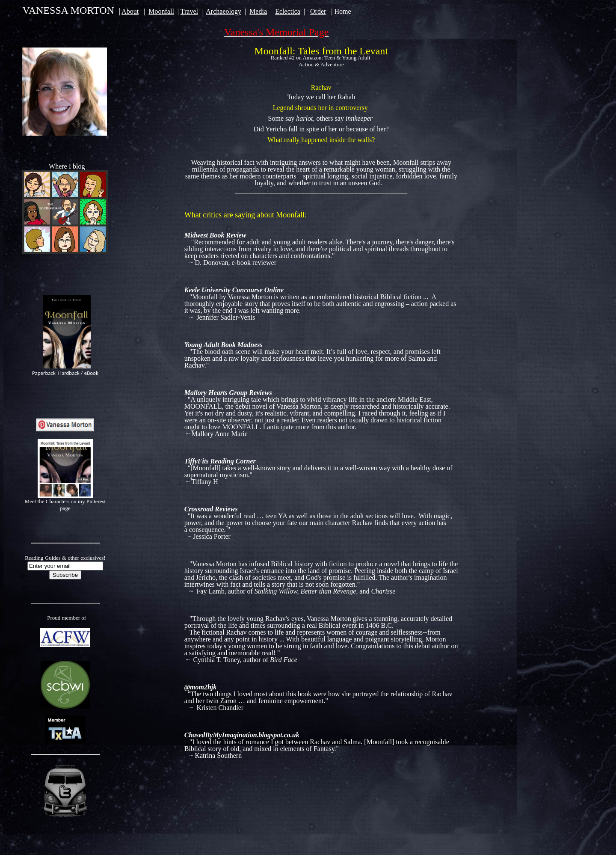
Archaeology (224, 11)
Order (318, 11)
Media (258, 11)
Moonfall (161, 11)
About (130, 11)
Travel (189, 11)
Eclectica (288, 11)
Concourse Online (258, 290)
